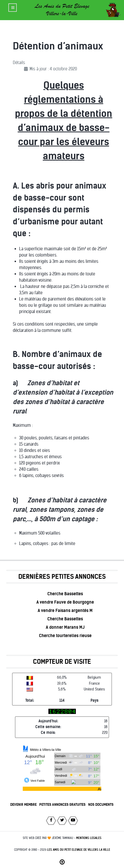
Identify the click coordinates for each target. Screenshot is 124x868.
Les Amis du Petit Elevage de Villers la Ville (79, 850)
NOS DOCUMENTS (101, 805)
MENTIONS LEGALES (89, 838)
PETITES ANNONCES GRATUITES (62, 805)
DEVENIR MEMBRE (23, 805)
